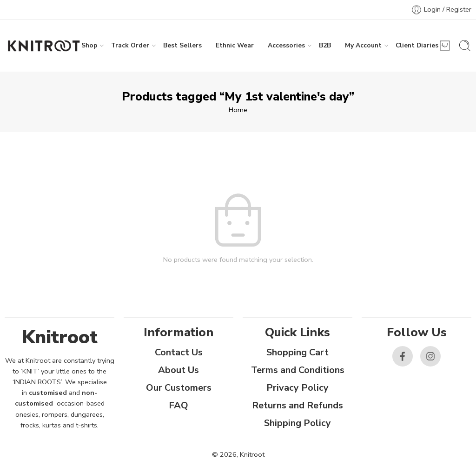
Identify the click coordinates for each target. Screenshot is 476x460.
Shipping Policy (297, 423)
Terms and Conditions (298, 370)
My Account (363, 46)
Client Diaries (417, 46)
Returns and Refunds (297, 405)
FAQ (178, 405)
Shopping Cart (297, 352)
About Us (178, 370)
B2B (325, 45)
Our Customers (179, 388)
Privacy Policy (297, 388)
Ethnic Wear (235, 45)
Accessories (286, 46)
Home (238, 110)
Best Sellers (182, 45)
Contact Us (179, 352)
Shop (89, 46)
